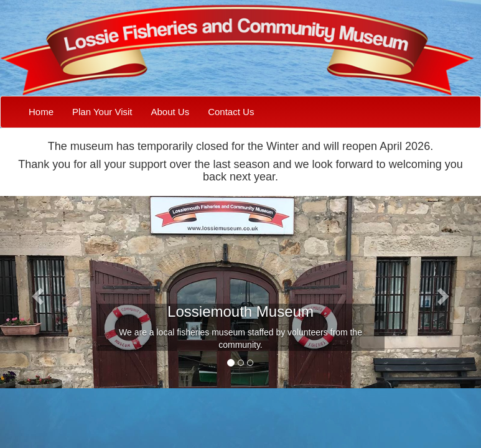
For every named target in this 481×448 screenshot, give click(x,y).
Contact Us (231, 112)
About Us (170, 112)
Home (41, 112)
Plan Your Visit (102, 112)
